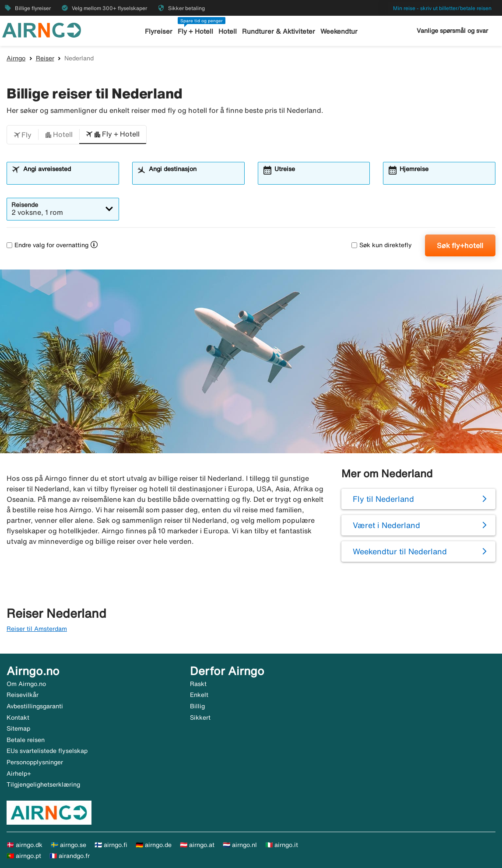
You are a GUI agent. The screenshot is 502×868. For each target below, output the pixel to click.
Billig (197, 706)
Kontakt (18, 717)
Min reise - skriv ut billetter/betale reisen (442, 8)
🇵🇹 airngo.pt (24, 856)
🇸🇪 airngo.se (68, 845)
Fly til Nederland (383, 499)
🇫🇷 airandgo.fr (70, 856)
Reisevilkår (23, 695)
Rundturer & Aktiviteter (279, 31)
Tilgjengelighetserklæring (43, 784)
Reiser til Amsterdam (37, 629)
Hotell (228, 31)
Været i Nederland (386, 525)
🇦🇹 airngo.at (197, 845)
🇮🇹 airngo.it (282, 845)
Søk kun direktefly (382, 245)
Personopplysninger (35, 762)
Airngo (16, 58)
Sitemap (18, 728)
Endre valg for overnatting (47, 245)
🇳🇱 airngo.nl (240, 845)
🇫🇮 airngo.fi (111, 845)
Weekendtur (339, 31)
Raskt (198, 684)
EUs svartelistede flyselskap (47, 751)
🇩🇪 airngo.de (154, 845)
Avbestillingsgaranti (35, 706)
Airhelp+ (19, 773)
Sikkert (200, 717)
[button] (23, 135)
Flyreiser (159, 31)
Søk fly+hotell (460, 245)
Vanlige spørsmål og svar (452, 31)
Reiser (45, 58)
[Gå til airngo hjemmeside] (42, 29)
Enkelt (199, 695)
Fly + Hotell (195, 31)
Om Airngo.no (26, 684)
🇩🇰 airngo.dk (25, 845)
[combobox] (68, 177)
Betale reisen (26, 740)
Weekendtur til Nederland (400, 551)
